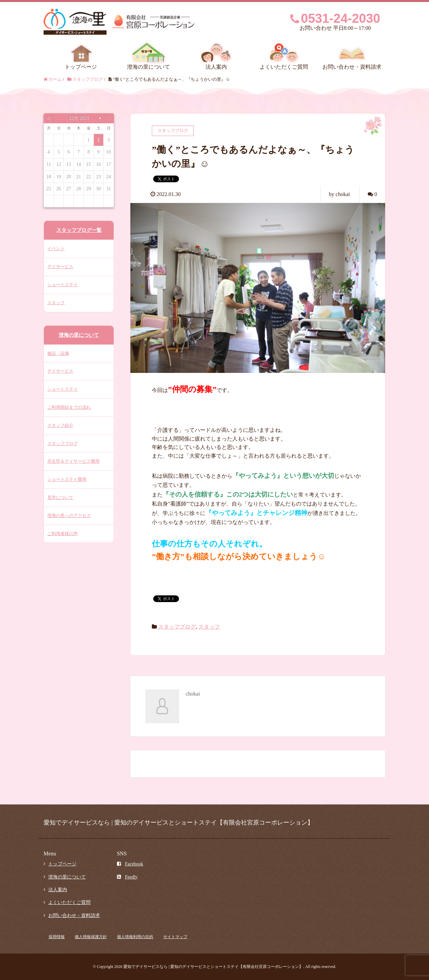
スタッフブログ (177, 627)
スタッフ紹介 (60, 425)
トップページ (81, 67)
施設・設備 (58, 353)
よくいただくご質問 (284, 67)
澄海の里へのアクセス (69, 515)
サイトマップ (175, 937)
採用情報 (57, 937)
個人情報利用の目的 (135, 937)
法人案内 (216, 67)
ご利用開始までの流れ (69, 407)
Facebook (130, 864)
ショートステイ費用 (67, 479)
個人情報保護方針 (91, 937)
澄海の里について (148, 67)
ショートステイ (63, 285)
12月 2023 (79, 118)
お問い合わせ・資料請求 (352, 67)
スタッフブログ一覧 (79, 230)
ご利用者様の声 (63, 534)
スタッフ (209, 627)
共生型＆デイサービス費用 (73, 461)
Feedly (127, 877)
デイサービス (60, 267)
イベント (56, 248)
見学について (60, 497)
